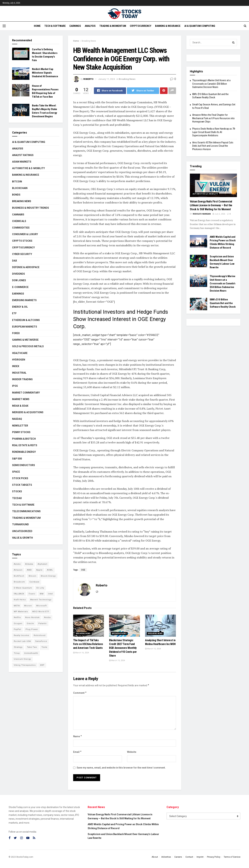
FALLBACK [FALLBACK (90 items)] (19, 594)
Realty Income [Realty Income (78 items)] (22, 635)
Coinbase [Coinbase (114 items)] (34, 582)
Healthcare (20, 353)
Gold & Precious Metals (28, 346)
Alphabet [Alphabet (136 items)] (42, 564)
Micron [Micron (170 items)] (28, 606)
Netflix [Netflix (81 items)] (17, 617)
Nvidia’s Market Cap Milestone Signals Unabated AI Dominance (45, 73)
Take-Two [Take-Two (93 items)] (32, 647)
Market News (21, 399)
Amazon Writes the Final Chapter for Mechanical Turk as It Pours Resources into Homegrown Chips (213, 118)
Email (77, 752)
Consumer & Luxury (25, 234)
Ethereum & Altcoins (26, 320)
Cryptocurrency (141, 26)
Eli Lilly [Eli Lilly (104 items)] (40, 588)
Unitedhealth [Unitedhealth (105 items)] (31, 653)
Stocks (17, 491)
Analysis (90, 26)
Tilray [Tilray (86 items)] (17, 653)
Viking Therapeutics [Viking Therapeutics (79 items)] (25, 665)
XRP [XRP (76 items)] (42, 665)
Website (132, 752)
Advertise (166, 857)
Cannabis (18, 215)
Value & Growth (22, 538)
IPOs (15, 386)
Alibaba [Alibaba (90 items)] (29, 564)
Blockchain (20, 188)
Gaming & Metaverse (25, 340)
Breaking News (89, 41)
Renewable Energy (24, 452)
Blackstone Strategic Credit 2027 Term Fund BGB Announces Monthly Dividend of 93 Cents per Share (123, 648)
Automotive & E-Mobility (28, 168)
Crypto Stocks (22, 241)
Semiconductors (24, 465)
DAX (15, 261)
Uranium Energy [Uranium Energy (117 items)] (22, 659)
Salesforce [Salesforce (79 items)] (41, 641)
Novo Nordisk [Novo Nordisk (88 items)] (32, 617)
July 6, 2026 (219, 214)
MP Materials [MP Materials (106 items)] (21, 612)
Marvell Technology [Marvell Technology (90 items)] (41, 600)
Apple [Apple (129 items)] (39, 570)
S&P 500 (17, 459)
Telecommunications (26, 511)
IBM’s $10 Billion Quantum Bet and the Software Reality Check (223, 303)
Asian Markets (22, 162)
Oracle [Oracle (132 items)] (30, 623)
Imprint (200, 857)
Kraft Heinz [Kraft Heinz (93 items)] (20, 600)
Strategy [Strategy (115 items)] (18, 647)
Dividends (19, 274)
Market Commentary (26, 393)
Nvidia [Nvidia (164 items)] (47, 617)
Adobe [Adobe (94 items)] (17, 564)
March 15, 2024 (117, 660)
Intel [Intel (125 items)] (50, 594)
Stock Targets (22, 485)
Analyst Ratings (23, 155)
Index (16, 366)
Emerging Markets (24, 300)
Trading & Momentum (113, 26)
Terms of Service (232, 857)
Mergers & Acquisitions (28, 412)
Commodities (21, 228)
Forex (16, 333)
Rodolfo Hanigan (202, 214)
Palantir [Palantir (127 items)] (43, 623)
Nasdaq (17, 419)
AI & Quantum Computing (200, 26)
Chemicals (19, 221)
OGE (83, 570)
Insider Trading (22, 379)
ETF (14, 313)
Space (16, 472)
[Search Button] (233, 42)
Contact (189, 857)
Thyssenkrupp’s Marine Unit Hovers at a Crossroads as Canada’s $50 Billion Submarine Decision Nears (211, 84)
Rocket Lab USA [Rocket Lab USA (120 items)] (22, 641)
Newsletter (20, 426)
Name (78, 736)
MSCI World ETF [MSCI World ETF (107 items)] (41, 612)
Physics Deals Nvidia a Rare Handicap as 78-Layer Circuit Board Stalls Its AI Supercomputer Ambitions (214, 132)
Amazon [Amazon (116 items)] (18, 570)
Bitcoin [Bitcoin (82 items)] (33, 576)
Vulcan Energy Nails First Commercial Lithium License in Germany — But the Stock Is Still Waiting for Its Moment (211, 205)
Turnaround (20, 524)
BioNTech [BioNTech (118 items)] (19, 576)
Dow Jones (19, 280)
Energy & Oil (20, 307)
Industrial (19, 373)
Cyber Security (22, 254)
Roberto (88, 79)
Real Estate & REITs (25, 445)
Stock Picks (20, 478)
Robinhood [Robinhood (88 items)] (40, 635)
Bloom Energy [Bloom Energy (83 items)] (48, 576)
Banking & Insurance (168, 26)
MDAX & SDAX (20, 406)
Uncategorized (22, 531)
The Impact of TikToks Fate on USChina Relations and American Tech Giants (88, 644)
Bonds (16, 195)
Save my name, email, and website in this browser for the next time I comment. (121, 768)
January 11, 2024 (107, 79)
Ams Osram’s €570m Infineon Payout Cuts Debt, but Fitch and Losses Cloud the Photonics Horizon (213, 146)
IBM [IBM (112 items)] (42, 594)
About (155, 857)
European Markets (25, 327)
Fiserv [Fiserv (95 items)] (32, 594)
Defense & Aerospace (26, 267)
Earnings (75, 26)
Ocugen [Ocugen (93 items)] (18, 623)
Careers (178, 857)
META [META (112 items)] (17, 606)
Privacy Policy (214, 857)
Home (37, 26)
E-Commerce (20, 287)
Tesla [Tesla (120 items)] (44, 647)
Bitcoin (17, 182)
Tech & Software (55, 26)
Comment (80, 693)
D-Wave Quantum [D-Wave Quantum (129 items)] (23, 588)
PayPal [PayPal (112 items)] (17, 629)
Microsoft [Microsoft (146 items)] (41, 606)
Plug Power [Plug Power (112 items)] (32, 629)
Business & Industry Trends (31, 208)
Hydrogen (19, 360)
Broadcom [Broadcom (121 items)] (19, 582)
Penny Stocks (21, 432)
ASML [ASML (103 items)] (50, 570)
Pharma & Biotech (24, 439)
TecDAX (17, 498)
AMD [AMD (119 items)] (29, 570)
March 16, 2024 (81, 653)
